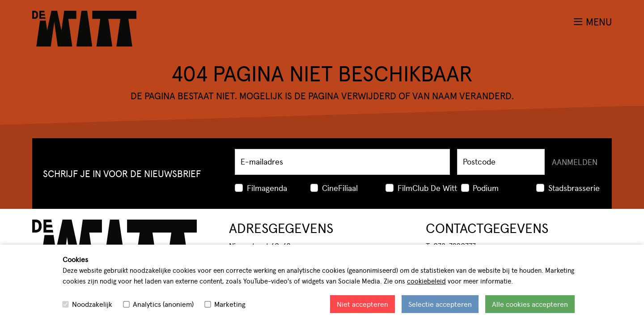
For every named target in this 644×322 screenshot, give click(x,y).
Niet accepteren (362, 304)
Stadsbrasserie (574, 188)
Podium (486, 188)
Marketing (230, 304)
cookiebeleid (426, 281)
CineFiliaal (340, 188)
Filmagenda (267, 188)
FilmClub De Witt (427, 188)
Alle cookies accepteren (530, 304)
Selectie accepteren (440, 304)
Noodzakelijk (92, 304)
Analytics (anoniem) (163, 304)
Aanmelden (575, 162)
